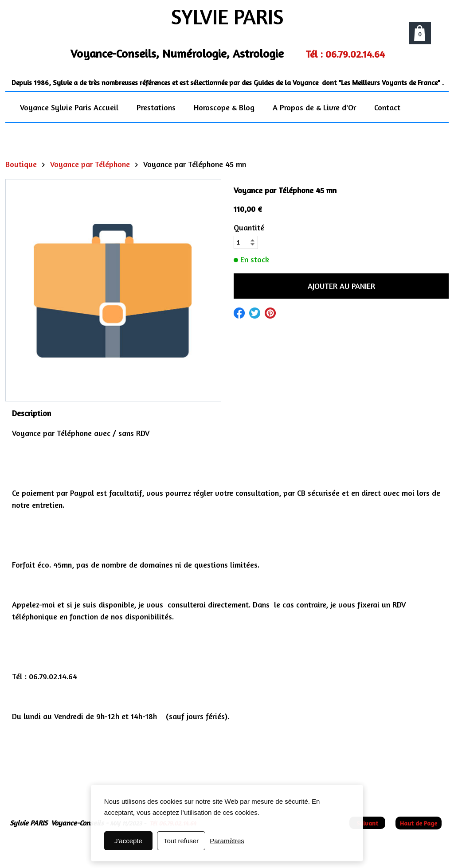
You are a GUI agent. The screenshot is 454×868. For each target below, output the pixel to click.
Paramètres (227, 841)
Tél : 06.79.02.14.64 (345, 54)
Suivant (367, 823)
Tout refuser (181, 841)
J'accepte (128, 841)
